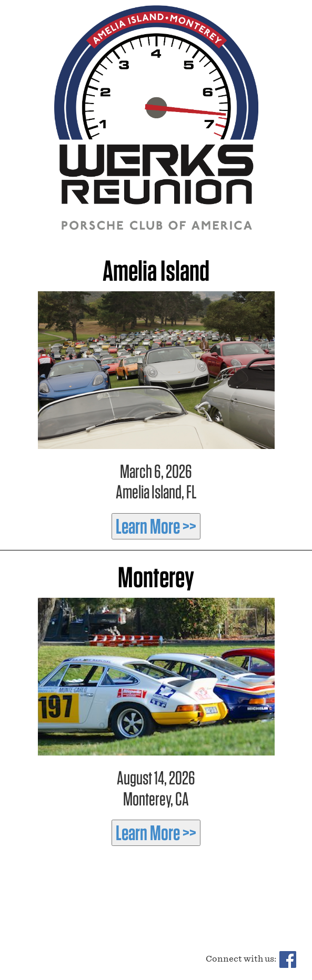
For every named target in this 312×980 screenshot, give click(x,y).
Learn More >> (156, 526)
